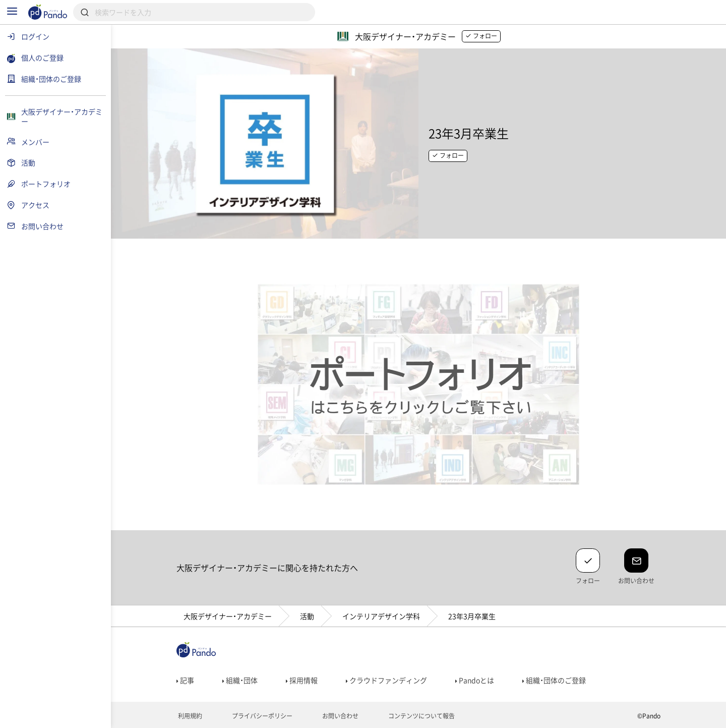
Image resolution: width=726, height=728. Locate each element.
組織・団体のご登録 (554, 680)
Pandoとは (475, 680)
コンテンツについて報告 (421, 716)
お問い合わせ (340, 716)
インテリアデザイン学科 (381, 616)
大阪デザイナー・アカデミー (228, 616)
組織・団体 (240, 680)
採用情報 (302, 680)
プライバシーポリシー (261, 716)
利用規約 (189, 716)
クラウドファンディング (386, 680)
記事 (185, 680)
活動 (307, 616)
